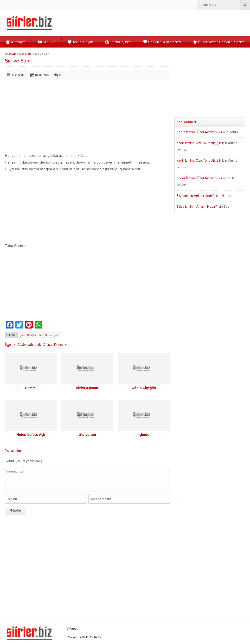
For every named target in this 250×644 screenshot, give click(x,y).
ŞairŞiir (32, 335)
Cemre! (31, 388)
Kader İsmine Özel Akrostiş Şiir (199, 178)
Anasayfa (11, 54)
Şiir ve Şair (52, 335)
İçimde (144, 435)
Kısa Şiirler (26, 54)
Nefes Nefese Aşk (31, 435)
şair (22, 335)
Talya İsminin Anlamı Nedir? (197, 207)
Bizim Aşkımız (87, 388)
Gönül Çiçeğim (144, 388)
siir (41, 335)
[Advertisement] (88, 118)
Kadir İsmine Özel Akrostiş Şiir (199, 143)
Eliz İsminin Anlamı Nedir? (196, 196)
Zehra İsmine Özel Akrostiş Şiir (199, 132)
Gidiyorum (87, 435)
